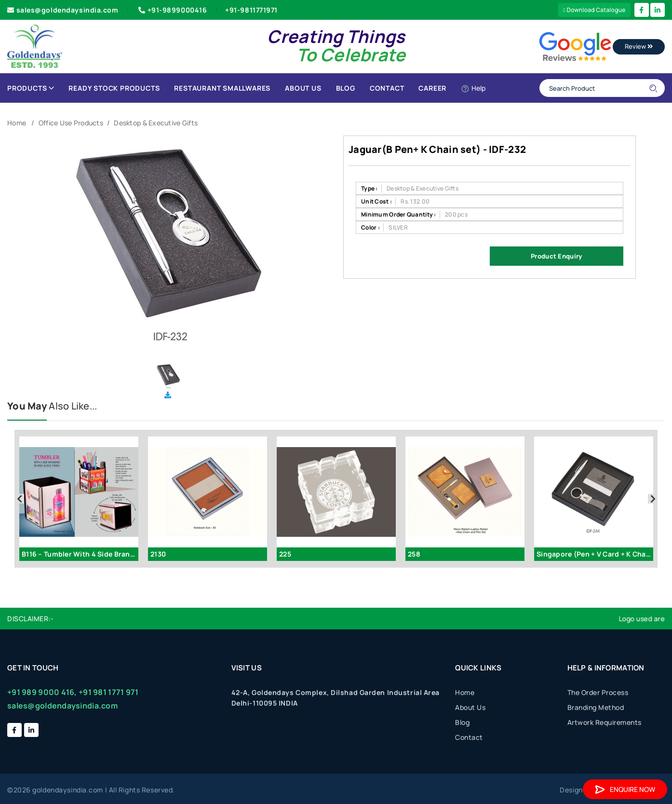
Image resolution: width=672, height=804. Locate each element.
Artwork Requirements (605, 722)
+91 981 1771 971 (108, 692)
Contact (387, 88)
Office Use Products (71, 123)
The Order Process (598, 692)
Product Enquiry (556, 256)
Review (639, 46)
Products (31, 88)
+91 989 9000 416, (42, 692)
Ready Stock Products (114, 88)
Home (17, 123)
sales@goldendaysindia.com (63, 10)
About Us (303, 88)
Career (432, 88)
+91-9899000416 (172, 10)
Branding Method (596, 707)
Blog (346, 88)
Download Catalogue (594, 10)
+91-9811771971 (251, 10)
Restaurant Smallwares (222, 88)
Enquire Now (625, 789)
